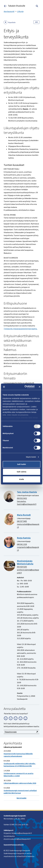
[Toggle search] (37, 6)
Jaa (36, 22)
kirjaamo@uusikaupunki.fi (22, 833)
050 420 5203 (22, 567)
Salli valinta (21, 472)
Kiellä (21, 479)
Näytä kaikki (21, 798)
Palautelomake (21, 732)
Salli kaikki (21, 464)
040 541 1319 (22, 544)
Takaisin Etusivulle (14, 6)
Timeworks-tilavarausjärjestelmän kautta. (21, 329)
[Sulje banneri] (40, 387)
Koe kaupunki (9, 11)
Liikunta (20, 11)
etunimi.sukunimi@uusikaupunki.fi (17, 839)
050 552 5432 (22, 498)
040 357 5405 (22, 521)
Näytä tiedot (31, 457)
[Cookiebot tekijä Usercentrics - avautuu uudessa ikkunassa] (26, 387)
